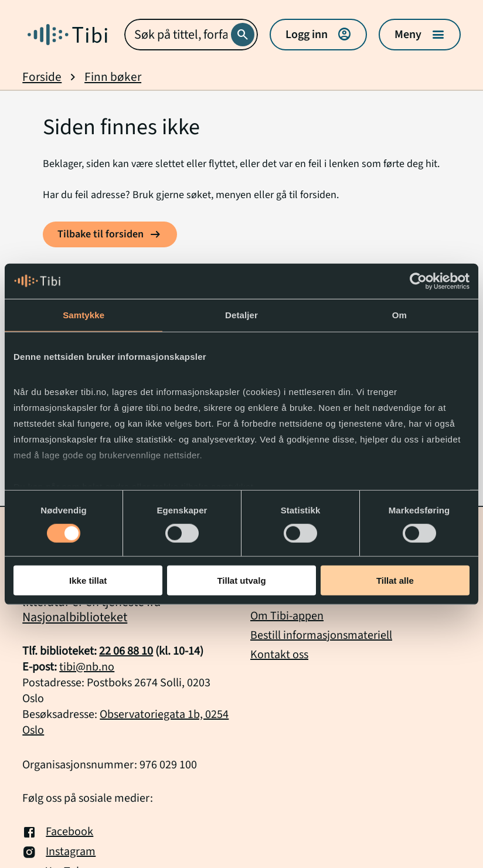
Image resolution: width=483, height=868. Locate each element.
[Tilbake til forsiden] (110, 234)
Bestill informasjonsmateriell (321, 635)
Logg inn (318, 35)
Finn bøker (113, 77)
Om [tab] (399, 314)
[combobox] (191, 35)
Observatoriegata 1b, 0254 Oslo (125, 722)
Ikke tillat (88, 581)
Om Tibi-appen (287, 616)
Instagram (59, 852)
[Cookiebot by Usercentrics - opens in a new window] (418, 281)
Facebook (58, 832)
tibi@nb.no (87, 667)
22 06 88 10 (126, 651)
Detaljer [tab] (241, 314)
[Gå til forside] (67, 35)
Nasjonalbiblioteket (75, 617)
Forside (42, 77)
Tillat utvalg (241, 581)
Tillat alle (395, 581)
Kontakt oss (279, 655)
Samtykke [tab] (84, 314)
